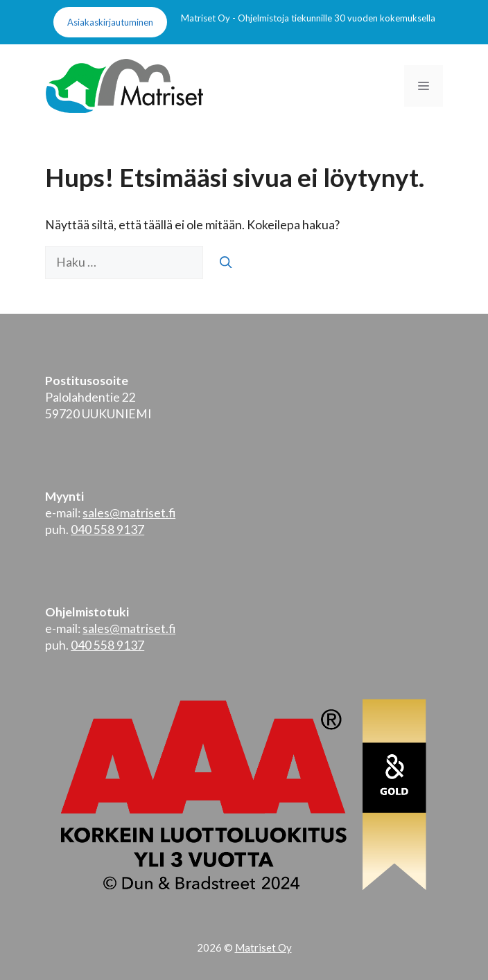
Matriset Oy (263, 947)
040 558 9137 (107, 529)
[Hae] (226, 262)
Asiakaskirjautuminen (110, 22)
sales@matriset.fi (129, 513)
